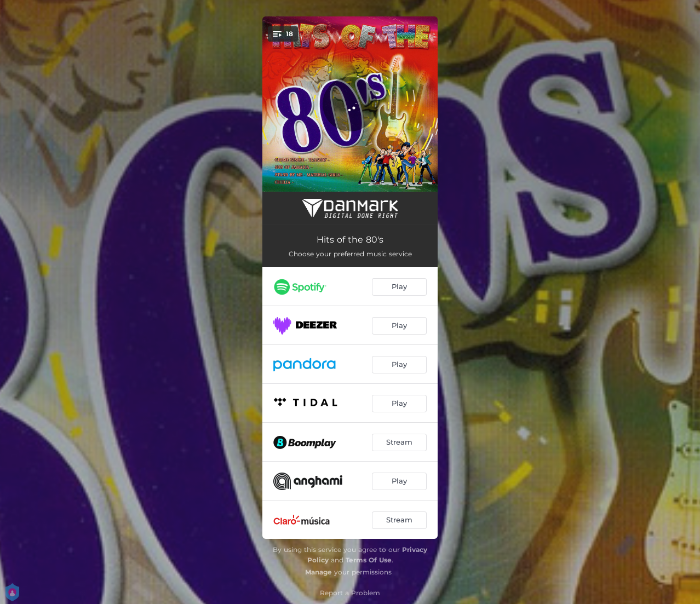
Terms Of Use (369, 560)
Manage (319, 572)
